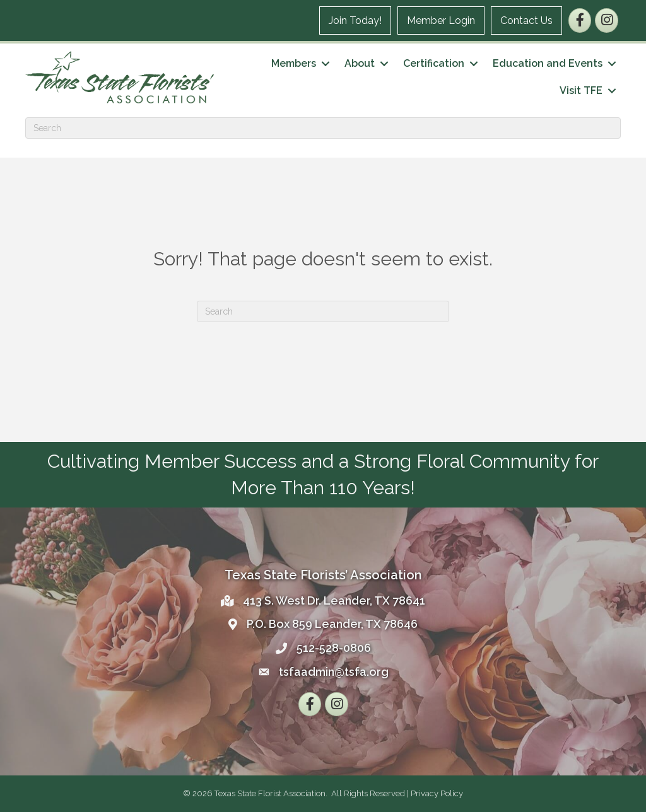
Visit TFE (581, 90)
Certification (434, 63)
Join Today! (355, 20)
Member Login (441, 20)
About (360, 63)
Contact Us (526, 20)
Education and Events (548, 63)
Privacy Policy (437, 793)
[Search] (323, 128)
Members (294, 63)
